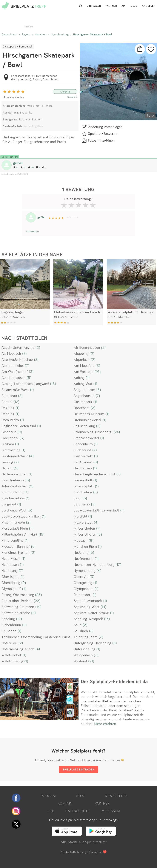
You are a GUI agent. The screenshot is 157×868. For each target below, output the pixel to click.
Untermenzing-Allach (18, 649)
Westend (80, 661)
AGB (51, 811)
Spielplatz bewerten (103, 133)
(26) (39, 595)
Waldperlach (83, 655)
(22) (37, 601)
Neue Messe (11, 558)
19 (16, 167)
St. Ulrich (81, 631)
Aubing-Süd (83, 383)
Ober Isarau (11, 576)
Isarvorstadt (83, 480)
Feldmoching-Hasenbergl (93, 432)
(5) (29, 377)
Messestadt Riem (15, 528)
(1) (88, 377)
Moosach (81, 540)
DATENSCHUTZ (77, 811)
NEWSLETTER (116, 796)
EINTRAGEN (94, 6)
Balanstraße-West (15, 390)
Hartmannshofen (14, 474)
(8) (91, 540)
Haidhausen (83, 468)
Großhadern (83, 462)
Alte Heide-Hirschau (17, 359)
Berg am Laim (84, 390)
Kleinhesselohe (13, 498)
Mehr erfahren (105, 724)
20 (23, 167)
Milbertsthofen (85, 534)
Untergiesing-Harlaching (92, 643)
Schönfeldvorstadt (88, 601)
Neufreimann (84, 558)
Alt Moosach (11, 353)
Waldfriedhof (11, 655)
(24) (117, 432)
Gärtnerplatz (83, 456)
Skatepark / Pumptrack (18, 46)
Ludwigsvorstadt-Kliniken (21, 516)
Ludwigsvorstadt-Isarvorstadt (96, 510)
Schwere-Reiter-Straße (91, 613)
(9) (20, 432)
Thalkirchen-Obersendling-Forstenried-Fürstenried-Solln (45, 637)
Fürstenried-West (15, 456)
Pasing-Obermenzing (18, 595)
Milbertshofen (84, 528)
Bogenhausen (84, 396)
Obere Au (81, 576)
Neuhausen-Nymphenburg (94, 564)
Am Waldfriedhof (15, 371)
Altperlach (82, 359)
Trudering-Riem (86, 637)
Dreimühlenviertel (87, 420)
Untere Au (9, 643)
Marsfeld (80, 516)
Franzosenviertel (86, 438)
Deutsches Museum (89, 414)
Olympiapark (84, 589)
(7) (27, 365)
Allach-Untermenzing (18, 347)
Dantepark (82, 408)
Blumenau (9, 396)
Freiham (8, 444)
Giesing (7, 462)
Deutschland (9, 34)
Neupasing (10, 570)
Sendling (8, 619)
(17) (118, 564)
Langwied (9, 504)
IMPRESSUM (110, 811)
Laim (78, 498)
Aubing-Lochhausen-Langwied (25, 383)
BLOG (134, 6)
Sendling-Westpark (88, 619)
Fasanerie (9, 432)
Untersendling (84, 649)
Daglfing (8, 408)
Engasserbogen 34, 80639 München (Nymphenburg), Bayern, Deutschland (35, 77)
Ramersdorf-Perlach (17, 601)
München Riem (85, 546)
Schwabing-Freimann (18, 607)
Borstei (7, 402)
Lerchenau (82, 504)
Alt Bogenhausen (87, 347)
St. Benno (9, 631)
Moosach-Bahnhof (16, 546)
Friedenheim (83, 444)
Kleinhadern (83, 492)
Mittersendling (13, 540)
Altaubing (81, 353)
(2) (38, 347)
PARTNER (111, 6)
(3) (25, 353)
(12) (16, 402)
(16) (98, 371)
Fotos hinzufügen (101, 140)
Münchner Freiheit (16, 552)
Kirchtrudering (12, 492)
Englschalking (84, 426)
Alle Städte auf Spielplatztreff (84, 842)
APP (124, 6)
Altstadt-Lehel (13, 365)
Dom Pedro (10, 420)
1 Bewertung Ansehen (13, 97)
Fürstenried (82, 450)
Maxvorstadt (83, 522)
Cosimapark (83, 402)
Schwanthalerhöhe (16, 613)
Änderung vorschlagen (105, 127)
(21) (91, 661)
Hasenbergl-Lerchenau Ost (94, 474)
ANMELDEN (149, 6)
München (41, 34)
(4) (31, 456)
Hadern (7, 468)
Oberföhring (11, 582)
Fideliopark (10, 438)
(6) (99, 390)
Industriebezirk (13, 480)
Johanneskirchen (15, 486)
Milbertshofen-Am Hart (19, 534)
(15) (41, 534)
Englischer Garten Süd (19, 426)
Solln (78, 625)
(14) (38, 607)
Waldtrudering (12, 661)
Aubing (79, 377)
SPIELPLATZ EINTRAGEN (78, 769)
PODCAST (49, 796)
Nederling (81, 552)
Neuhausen (10, 564)
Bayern (26, 34)
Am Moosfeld (84, 365)
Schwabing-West (87, 607)
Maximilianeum (13, 522)
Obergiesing (83, 582)
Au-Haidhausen (14, 377)
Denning (8, 414)
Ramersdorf (83, 595)
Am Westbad (84, 371)
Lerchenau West (14, 510)
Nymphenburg (60, 34)
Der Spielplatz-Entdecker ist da (114, 681)
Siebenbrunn (11, 625)
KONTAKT (65, 803)
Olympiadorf (11, 589)
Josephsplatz (84, 486)
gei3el (18, 163)
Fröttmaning (11, 450)
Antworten (32, 231)
